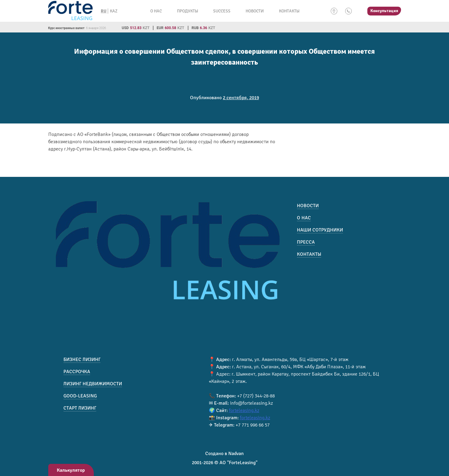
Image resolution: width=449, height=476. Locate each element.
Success (222, 11)
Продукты (187, 11)
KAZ (114, 11)
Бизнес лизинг (82, 360)
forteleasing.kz (244, 410)
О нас (156, 11)
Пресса (306, 242)
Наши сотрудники (320, 230)
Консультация (384, 11)
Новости (255, 11)
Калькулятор (71, 470)
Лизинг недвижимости (93, 384)
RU (104, 11)
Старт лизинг (80, 408)
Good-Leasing (80, 396)
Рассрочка (77, 372)
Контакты (289, 11)
